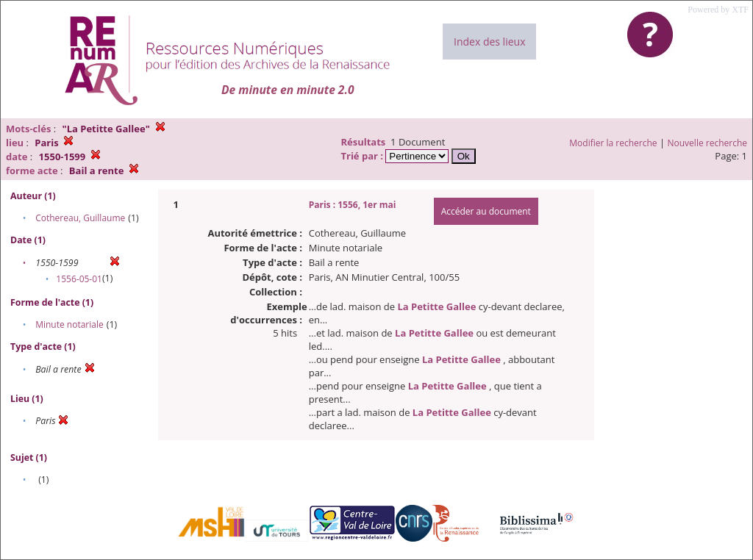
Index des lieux (489, 42)
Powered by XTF (718, 10)
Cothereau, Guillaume (80, 218)
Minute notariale (69, 324)
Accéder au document (486, 211)
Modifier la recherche (613, 143)
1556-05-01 (79, 279)
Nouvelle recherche (708, 143)
